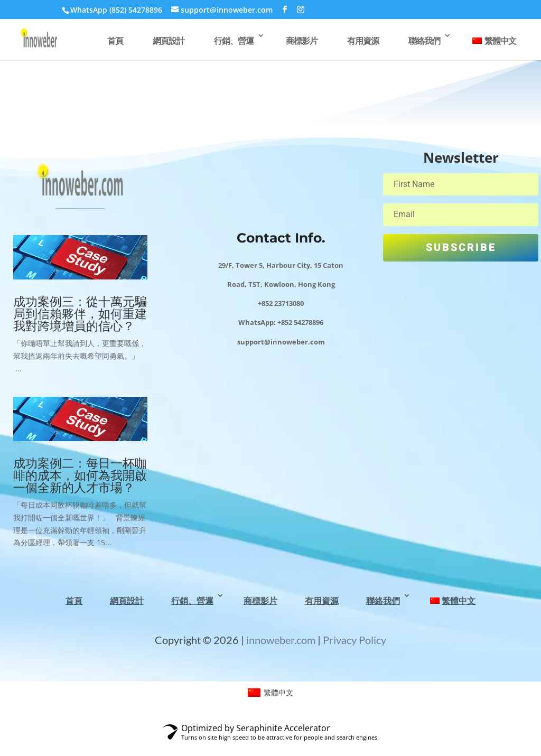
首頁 (115, 41)
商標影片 (302, 41)
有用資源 (363, 41)
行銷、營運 (234, 41)
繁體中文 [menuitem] (278, 692)
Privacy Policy (355, 640)
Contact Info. (281, 238)
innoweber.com (280, 640)
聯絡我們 (424, 41)
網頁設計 (169, 41)
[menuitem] (494, 46)
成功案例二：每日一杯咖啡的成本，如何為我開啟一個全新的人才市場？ (80, 475)
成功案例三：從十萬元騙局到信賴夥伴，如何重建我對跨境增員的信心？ (80, 313)
